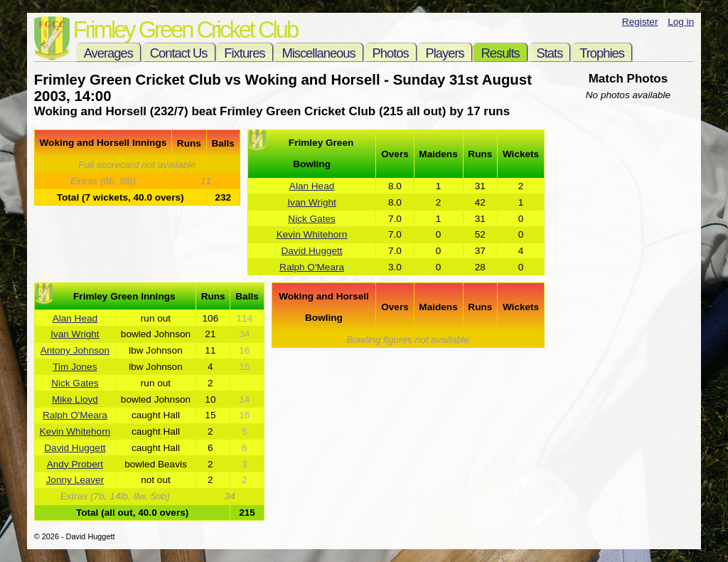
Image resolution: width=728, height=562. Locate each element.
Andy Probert (75, 464)
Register (640, 22)
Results (500, 53)
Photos (391, 53)
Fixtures (244, 53)
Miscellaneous (318, 53)
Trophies (602, 53)
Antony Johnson (75, 350)
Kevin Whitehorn (312, 234)
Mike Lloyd (75, 399)
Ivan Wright (312, 202)
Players (444, 53)
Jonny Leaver (75, 480)
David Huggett (311, 251)
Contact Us (179, 53)
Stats (550, 53)
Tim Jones (75, 367)
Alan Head (312, 186)
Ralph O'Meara (312, 267)
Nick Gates (311, 219)
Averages (108, 53)
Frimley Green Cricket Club (185, 30)
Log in (681, 22)
